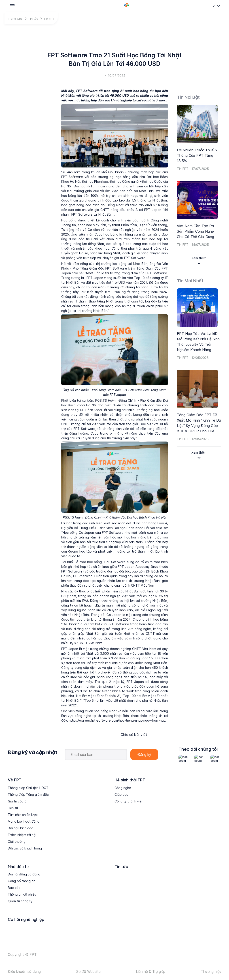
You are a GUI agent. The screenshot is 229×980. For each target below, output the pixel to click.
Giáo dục (121, 795)
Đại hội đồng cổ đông (24, 874)
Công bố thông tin (22, 881)
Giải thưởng (17, 842)
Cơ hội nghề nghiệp (26, 919)
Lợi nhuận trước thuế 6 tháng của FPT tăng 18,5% (197, 155)
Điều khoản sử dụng (24, 971)
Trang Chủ (15, 19)
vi (214, 6)
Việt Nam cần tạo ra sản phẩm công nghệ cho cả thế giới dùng (195, 231)
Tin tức (33, 19)
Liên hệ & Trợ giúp (151, 971)
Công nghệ (123, 788)
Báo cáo (14, 888)
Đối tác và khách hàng (25, 848)
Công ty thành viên (129, 801)
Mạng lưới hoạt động (24, 821)
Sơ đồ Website (88, 971)
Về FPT (15, 780)
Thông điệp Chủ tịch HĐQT (28, 788)
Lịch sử (13, 808)
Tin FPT (49, 19)
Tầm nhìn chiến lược (23, 815)
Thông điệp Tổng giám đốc (28, 795)
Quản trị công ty (20, 901)
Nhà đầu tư (18, 867)
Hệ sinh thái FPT (130, 780)
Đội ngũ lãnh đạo (21, 828)
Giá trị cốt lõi (18, 801)
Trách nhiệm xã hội (22, 835)
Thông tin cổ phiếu (22, 894)
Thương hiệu (211, 971)
